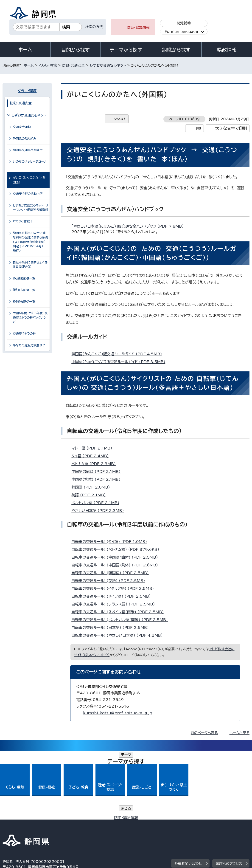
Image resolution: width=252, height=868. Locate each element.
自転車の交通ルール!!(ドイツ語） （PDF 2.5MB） (113, 596)
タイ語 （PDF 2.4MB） (92, 456)
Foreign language (181, 32)
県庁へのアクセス (229, 795)
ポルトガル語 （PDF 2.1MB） (97, 503)
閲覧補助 (184, 23)
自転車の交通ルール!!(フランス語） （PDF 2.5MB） (115, 604)
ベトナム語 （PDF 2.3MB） (95, 464)
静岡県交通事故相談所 (28, 150)
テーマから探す (126, 50)
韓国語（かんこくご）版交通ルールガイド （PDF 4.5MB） (119, 354)
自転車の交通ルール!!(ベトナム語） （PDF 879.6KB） (117, 549)
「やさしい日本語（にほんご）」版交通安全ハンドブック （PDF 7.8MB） (129, 226)
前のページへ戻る (204, 733)
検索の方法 (94, 27)
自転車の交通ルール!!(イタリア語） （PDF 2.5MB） (115, 588)
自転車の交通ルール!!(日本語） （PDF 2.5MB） (112, 628)
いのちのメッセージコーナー (30, 164)
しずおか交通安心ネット (108, 65)
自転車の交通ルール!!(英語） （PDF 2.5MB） (110, 581)
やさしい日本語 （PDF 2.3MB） (100, 511)
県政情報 (227, 50)
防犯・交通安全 (73, 65)
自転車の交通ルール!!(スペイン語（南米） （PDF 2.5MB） (119, 612)
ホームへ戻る (239, 733)
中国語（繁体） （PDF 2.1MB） (98, 479)
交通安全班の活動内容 (28, 194)
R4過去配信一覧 (24, 302)
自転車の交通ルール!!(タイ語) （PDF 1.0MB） (111, 542)
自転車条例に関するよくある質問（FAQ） (30, 265)
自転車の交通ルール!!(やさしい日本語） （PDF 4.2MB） (119, 635)
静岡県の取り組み (25, 139)
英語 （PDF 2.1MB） (91, 495)
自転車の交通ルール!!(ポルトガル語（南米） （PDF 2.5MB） (122, 620)
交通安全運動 (22, 127)
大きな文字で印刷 (231, 128)
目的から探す (76, 50)
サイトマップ (16, 829)
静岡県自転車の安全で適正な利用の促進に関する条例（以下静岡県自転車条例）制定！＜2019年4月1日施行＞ (31, 242)
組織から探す (176, 50)
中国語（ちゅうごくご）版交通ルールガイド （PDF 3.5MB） (120, 362)
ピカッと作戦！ (23, 221)
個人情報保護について (75, 823)
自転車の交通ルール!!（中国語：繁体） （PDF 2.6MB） (117, 565)
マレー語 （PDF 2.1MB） (94, 448)
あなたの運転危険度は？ (29, 345)
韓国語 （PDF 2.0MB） (93, 487)
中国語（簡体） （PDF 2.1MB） (98, 472)
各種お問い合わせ (188, 795)
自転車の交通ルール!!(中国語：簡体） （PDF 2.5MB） (117, 557)
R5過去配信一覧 (24, 290)
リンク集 (224, 823)
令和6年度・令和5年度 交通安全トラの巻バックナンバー (30, 318)
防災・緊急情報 (138, 27)
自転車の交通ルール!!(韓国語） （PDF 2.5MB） (112, 573)
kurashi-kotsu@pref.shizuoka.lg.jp (118, 713)
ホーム (25, 50)
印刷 (198, 128)
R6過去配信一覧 (24, 278)
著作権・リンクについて (24, 823)
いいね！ (120, 119)
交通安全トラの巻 (24, 334)
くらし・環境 (48, 65)
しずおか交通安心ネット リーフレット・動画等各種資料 (30, 208)
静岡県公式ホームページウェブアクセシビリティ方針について (155, 823)
